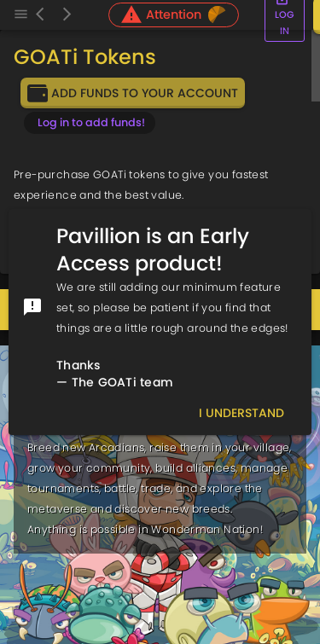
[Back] (44, 15)
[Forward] (67, 15)
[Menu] (21, 15)
